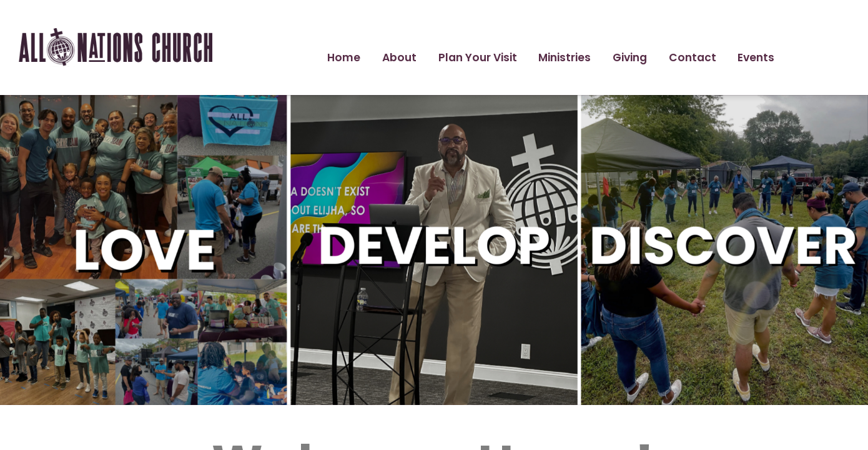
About (399, 57)
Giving (630, 57)
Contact (693, 57)
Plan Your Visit (478, 57)
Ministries (565, 57)
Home (344, 57)
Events (756, 57)
